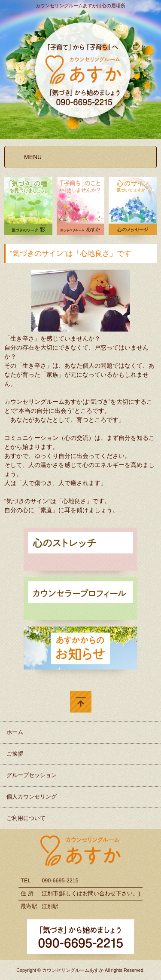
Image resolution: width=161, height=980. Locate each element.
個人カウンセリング (32, 797)
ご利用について (26, 818)
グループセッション (32, 775)
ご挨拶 (15, 754)
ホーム (15, 732)
